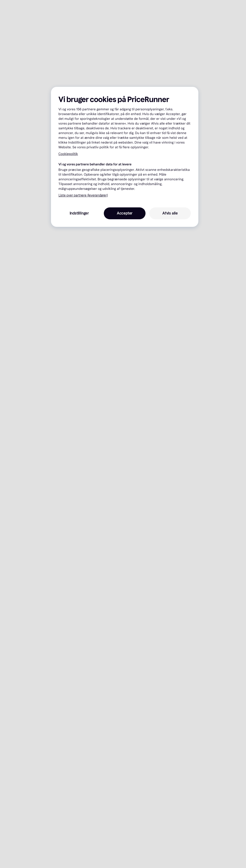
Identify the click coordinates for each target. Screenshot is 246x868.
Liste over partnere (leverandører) (83, 195)
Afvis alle (170, 213)
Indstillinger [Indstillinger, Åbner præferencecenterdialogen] (79, 213)
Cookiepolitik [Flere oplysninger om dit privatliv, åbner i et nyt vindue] (68, 154)
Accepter (125, 213)
